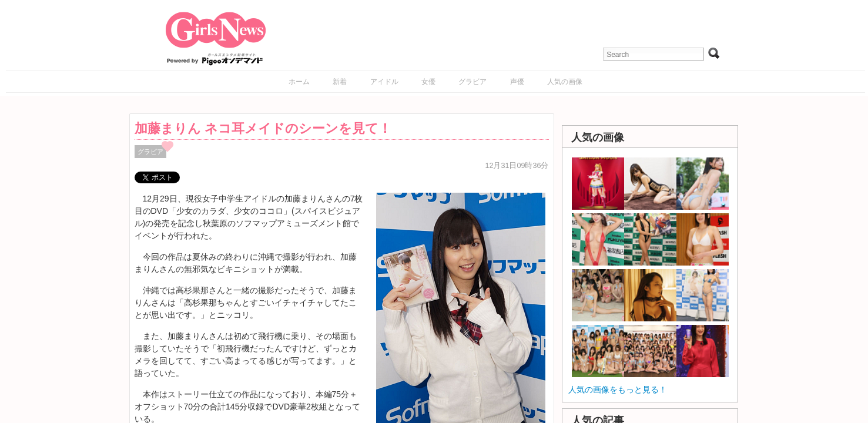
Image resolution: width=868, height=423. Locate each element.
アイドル (384, 82)
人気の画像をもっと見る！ (618, 390)
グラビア (472, 82)
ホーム (299, 82)
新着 (340, 82)
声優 (517, 82)
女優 (428, 82)
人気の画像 (565, 82)
